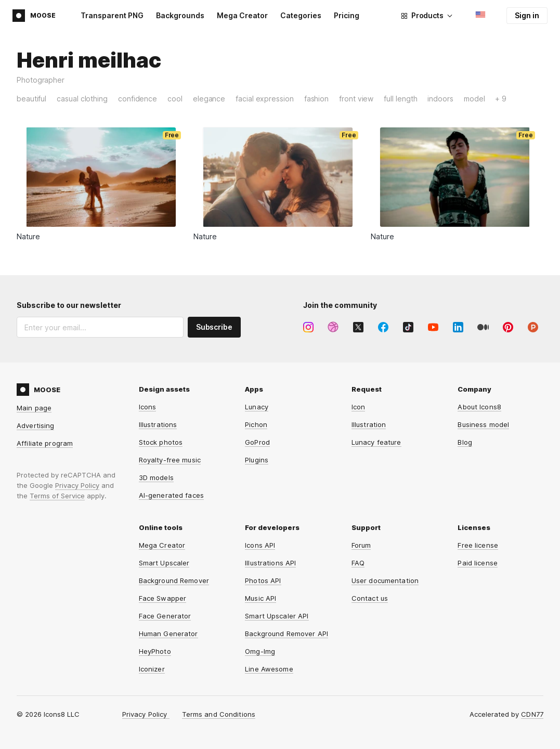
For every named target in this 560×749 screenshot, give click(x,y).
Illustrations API (270, 563)
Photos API (263, 580)
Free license (478, 545)
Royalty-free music (170, 460)
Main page (34, 408)
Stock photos (161, 442)
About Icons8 (479, 407)
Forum (361, 545)
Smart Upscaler (164, 563)
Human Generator (168, 634)
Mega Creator (242, 15)
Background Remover (174, 580)
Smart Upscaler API (277, 616)
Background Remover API (286, 634)
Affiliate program (45, 443)
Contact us (370, 598)
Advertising (35, 425)
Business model (483, 424)
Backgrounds (180, 15)
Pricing (347, 15)
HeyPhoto (155, 651)
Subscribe (214, 327)
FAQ (358, 563)
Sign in (527, 15)
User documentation (385, 580)
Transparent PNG (112, 15)
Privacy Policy (77, 485)
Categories (301, 15)
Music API (261, 598)
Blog (465, 442)
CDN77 (532, 714)
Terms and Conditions (219, 714)
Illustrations (158, 424)
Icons (148, 407)
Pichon (256, 424)
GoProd (257, 442)
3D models (156, 477)
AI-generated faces (171, 495)
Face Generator (165, 616)
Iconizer (152, 669)
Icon (359, 407)
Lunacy (257, 407)
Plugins (257, 460)
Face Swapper (163, 598)
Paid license (478, 563)
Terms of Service (57, 496)
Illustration (369, 424)
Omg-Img (260, 651)
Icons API (260, 545)
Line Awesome (269, 669)
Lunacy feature (376, 442)
